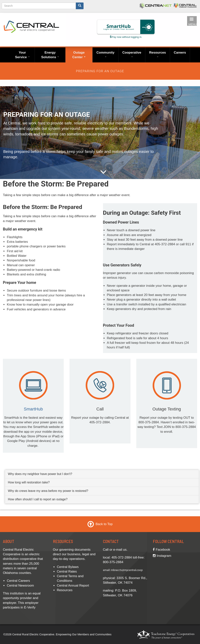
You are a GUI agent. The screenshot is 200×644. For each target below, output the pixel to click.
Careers (180, 53)
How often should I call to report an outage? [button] (38, 499)
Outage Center (79, 55)
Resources (158, 54)
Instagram (162, 556)
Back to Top (104, 524)
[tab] (102, 474)
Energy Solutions (50, 55)
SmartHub (33, 409)
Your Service (22, 55)
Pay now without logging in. (126, 37)
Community (105, 54)
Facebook (161, 550)
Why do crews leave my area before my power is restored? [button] (48, 491)
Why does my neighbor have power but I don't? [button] (40, 474)
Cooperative (132, 54)
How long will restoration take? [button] (29, 482)
